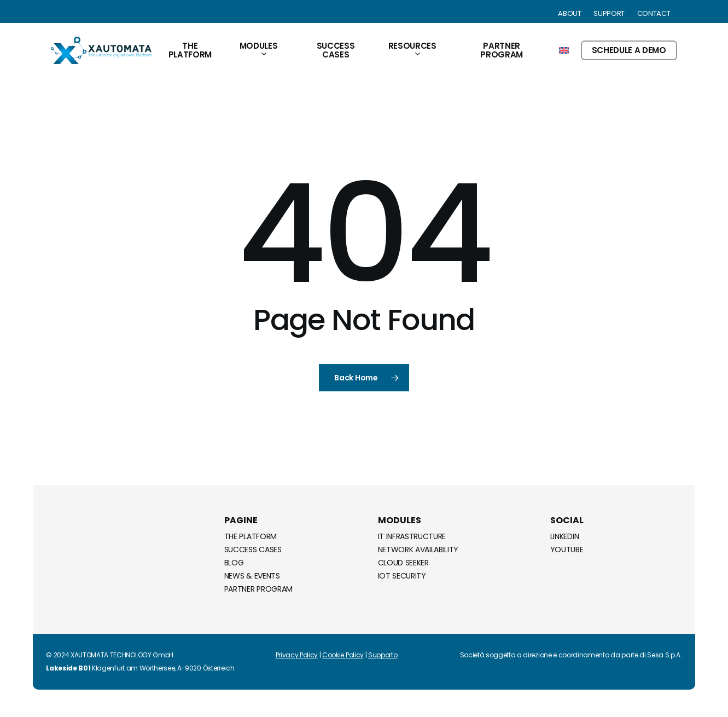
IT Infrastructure (412, 536)
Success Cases (253, 550)
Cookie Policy (343, 655)
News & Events (252, 576)
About (569, 13)
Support (609, 13)
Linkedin (564, 536)
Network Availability (418, 550)
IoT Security (402, 576)
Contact (654, 13)
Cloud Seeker (403, 563)
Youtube (567, 550)
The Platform (251, 536)
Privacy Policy (297, 655)
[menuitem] (564, 50)
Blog (234, 563)
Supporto (383, 655)
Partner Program (258, 589)
